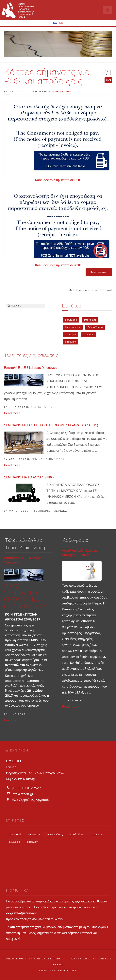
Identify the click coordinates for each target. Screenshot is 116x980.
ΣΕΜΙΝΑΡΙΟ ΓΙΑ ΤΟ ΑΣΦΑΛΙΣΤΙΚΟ (29, 477)
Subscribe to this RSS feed (92, 290)
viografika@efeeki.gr (21, 913)
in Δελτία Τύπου (40, 407)
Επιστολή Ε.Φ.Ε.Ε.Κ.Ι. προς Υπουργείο (31, 368)
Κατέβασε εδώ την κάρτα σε (58, 180)
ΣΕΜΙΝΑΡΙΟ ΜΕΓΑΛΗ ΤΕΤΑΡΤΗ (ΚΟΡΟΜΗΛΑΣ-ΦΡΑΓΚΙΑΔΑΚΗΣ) (51, 425)
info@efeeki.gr (23, 794)
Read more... (99, 272)
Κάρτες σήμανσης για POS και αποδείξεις (47, 77)
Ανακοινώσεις (62, 92)
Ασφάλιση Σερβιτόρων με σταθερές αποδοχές (80, 553)
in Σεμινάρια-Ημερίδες (46, 459)
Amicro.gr (67, 971)
